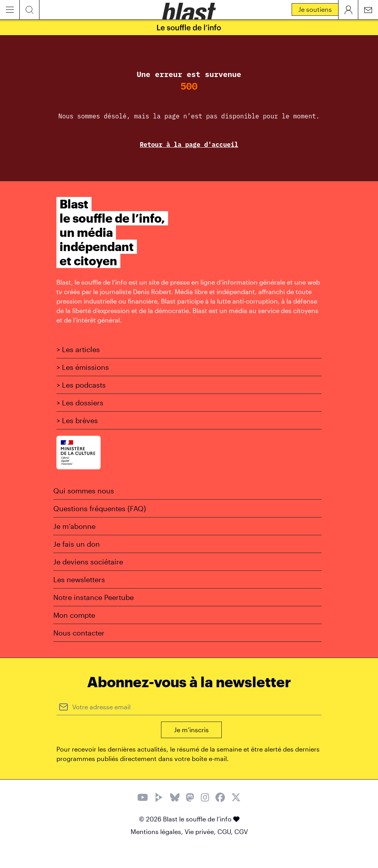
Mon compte (74, 615)
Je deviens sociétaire (88, 562)
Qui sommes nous (84, 491)
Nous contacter (79, 633)
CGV (241, 831)
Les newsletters (79, 579)
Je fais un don (77, 544)
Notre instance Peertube (94, 597)
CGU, (226, 831)
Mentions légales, (158, 831)
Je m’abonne (74, 526)
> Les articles (78, 349)
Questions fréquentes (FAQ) (100, 508)
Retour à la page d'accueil (189, 144)
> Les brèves (77, 420)
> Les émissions (83, 367)
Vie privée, (201, 831)
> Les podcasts (81, 385)
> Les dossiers (80, 403)
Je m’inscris (191, 730)
